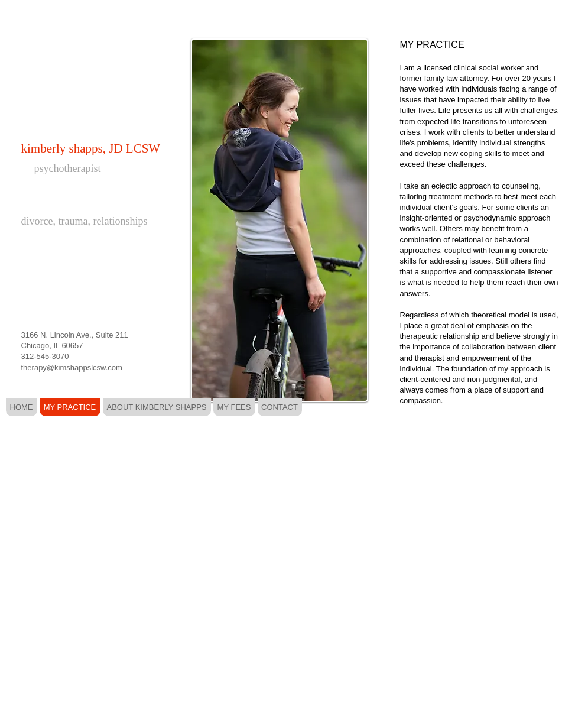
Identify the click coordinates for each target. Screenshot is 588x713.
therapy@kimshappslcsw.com (72, 367)
